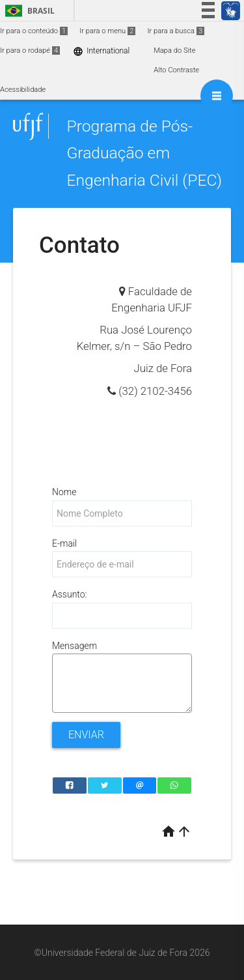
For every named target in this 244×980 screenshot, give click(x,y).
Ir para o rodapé (30, 50)
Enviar (86, 735)
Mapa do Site (174, 50)
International (101, 51)
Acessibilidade (23, 90)
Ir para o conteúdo (34, 31)
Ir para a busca (176, 31)
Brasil (28, 11)
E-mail (64, 543)
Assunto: (69, 594)
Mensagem (75, 646)
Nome (64, 492)
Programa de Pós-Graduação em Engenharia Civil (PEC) (144, 153)
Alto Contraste (176, 70)
